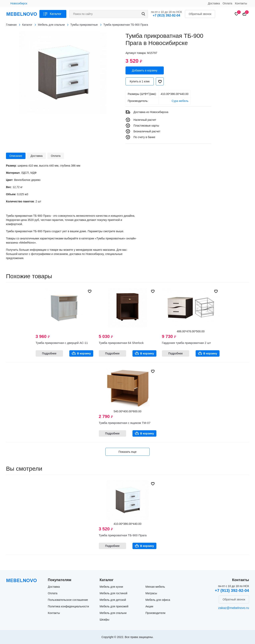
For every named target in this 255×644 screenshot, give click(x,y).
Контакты (241, 3)
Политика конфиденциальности (68, 606)
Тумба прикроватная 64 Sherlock (121, 343)
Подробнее (49, 353)
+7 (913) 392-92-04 (166, 15)
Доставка (214, 3)
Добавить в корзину (145, 70)
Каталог (56, 14)
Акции (149, 606)
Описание (16, 156)
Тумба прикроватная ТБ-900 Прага (123, 535)
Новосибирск (19, 3)
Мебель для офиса (158, 600)
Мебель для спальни (113, 613)
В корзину (84, 353)
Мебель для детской (113, 600)
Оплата (227, 3)
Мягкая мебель (155, 587)
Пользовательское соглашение (68, 600)
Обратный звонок (200, 14)
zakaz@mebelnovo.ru (234, 608)
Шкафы (104, 620)
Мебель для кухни (111, 587)
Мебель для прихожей (114, 606)
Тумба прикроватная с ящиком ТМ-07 (125, 423)
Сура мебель (180, 101)
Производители (155, 613)
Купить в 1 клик (140, 81)
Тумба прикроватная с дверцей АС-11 (62, 343)
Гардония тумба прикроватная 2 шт (186, 343)
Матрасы (151, 593)
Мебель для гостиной (113, 593)
